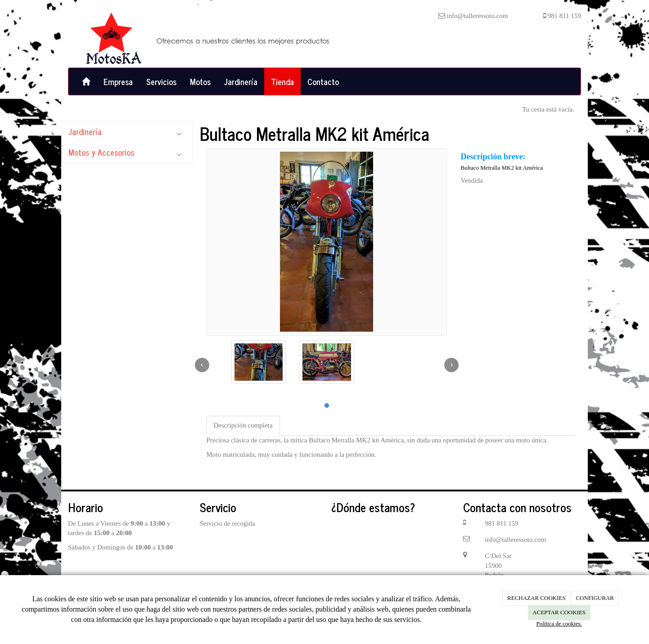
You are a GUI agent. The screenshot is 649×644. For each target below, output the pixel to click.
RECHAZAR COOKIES (536, 598)
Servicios (161, 81)
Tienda (282, 81)
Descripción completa (243, 425)
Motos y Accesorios (127, 154)
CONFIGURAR (595, 598)
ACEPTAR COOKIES (559, 612)
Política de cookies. (559, 624)
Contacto (323, 81)
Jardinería (241, 81)
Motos (200, 81)
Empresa (118, 81)
